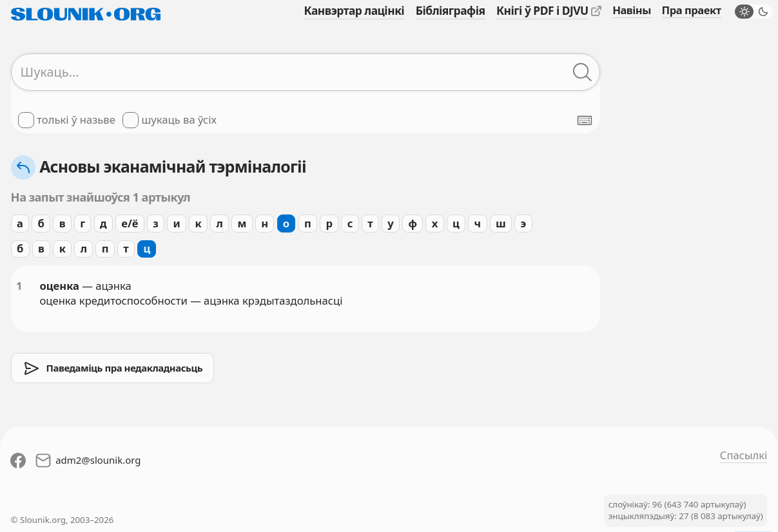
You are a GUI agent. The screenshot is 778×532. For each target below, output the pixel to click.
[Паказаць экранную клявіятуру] (585, 120)
